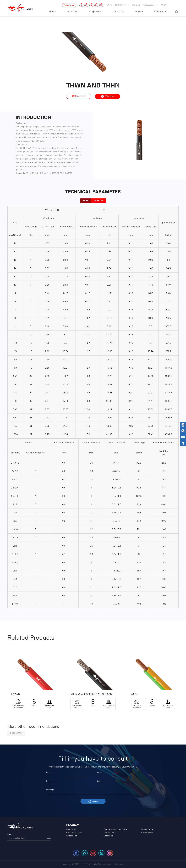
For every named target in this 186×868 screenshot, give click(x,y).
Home (52, 12)
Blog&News (95, 12)
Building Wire (16, 733)
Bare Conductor (73, 830)
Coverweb (119, 864)
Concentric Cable (74, 833)
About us (119, 12)
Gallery (139, 12)
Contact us (160, 12)
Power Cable (147, 830)
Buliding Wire (147, 833)
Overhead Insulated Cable (115, 830)
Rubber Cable (72, 836)
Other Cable (109, 836)
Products (72, 12)
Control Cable (110, 833)
